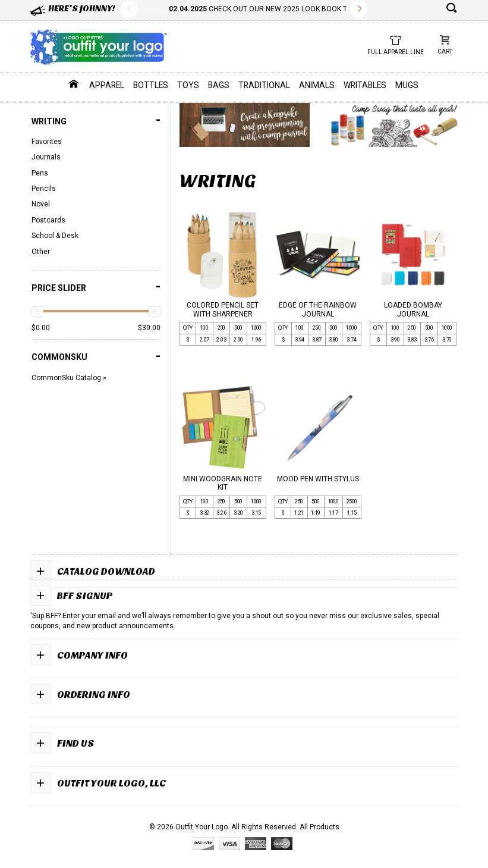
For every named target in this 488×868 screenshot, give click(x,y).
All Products (319, 827)
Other (41, 252)
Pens (40, 173)
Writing (96, 120)
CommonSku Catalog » (69, 378)
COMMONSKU (96, 356)
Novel (41, 204)
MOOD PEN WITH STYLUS (318, 479)
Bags (219, 85)
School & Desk (55, 236)
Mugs (407, 85)
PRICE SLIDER (96, 286)
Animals (317, 85)
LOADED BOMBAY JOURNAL (413, 309)
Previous (129, 9)
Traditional (264, 85)
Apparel (107, 85)
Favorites (47, 142)
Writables (365, 85)
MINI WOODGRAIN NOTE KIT (223, 483)
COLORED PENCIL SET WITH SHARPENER (223, 309)
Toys (188, 85)
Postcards (48, 220)
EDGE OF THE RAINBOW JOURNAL (318, 309)
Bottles (151, 85)
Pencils (44, 189)
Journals (46, 157)
